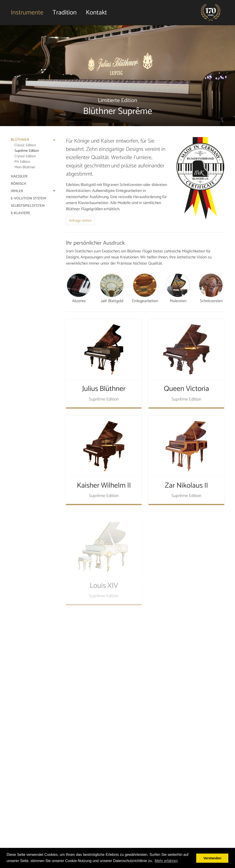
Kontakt (96, 13)
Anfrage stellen (80, 221)
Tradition (65, 13)
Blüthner (20, 140)
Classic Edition (25, 145)
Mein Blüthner (25, 167)
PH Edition (22, 162)
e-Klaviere (21, 213)
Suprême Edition (27, 151)
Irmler (17, 191)
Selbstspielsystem (28, 206)
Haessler (19, 176)
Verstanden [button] (212, 858)
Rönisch (18, 184)
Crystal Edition (25, 156)
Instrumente (27, 13)
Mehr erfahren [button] (166, 861)
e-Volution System (28, 198)
